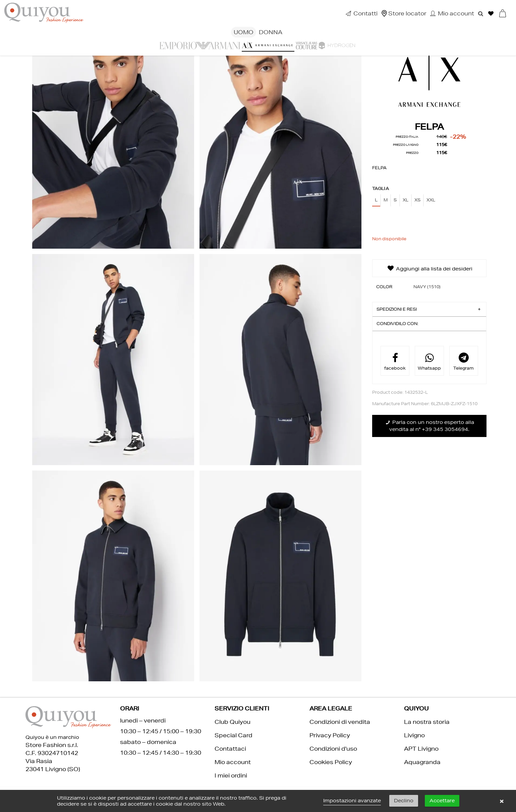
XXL (431, 200)
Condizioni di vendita (340, 722)
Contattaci (230, 748)
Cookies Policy (331, 762)
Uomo (244, 32)
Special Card (234, 735)
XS (417, 200)
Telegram (464, 361)
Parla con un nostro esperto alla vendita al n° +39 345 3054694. (429, 426)
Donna (271, 32)
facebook (395, 361)
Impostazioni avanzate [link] (352, 801)
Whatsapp (429, 361)
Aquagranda (422, 762)
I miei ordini (231, 775)
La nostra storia (427, 722)
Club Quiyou (233, 722)
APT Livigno (421, 748)
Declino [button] (404, 801)
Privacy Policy (330, 735)
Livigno (414, 735)
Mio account (233, 762)
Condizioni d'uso (333, 748)
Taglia (381, 189)
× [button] (502, 801)
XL (406, 200)
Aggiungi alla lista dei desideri (429, 268)
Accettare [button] (442, 801)
